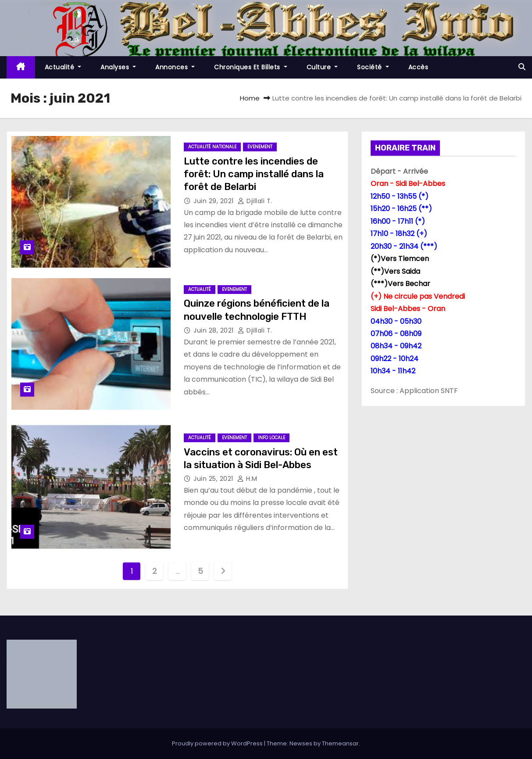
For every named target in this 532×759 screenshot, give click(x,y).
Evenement (260, 147)
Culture (322, 67)
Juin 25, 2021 (214, 479)
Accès (418, 67)
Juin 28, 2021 (214, 330)
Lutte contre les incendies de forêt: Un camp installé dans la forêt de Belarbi (254, 174)
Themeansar (340, 743)
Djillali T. (255, 201)
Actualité (63, 67)
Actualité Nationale (212, 147)
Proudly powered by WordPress (218, 743)
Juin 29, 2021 (214, 201)
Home (250, 98)
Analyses (118, 67)
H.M (247, 479)
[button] (522, 67)
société (373, 67)
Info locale (271, 438)
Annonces (175, 67)
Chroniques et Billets (251, 67)
